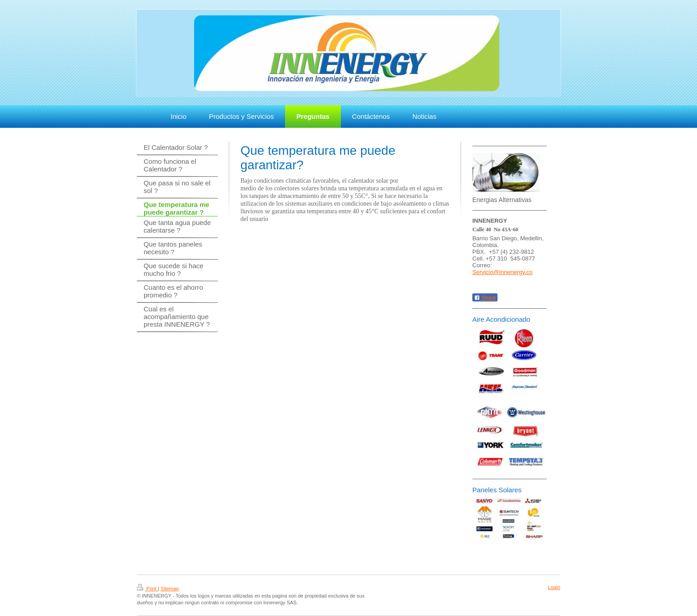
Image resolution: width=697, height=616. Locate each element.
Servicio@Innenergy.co (502, 272)
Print (147, 589)
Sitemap (170, 589)
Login (554, 587)
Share (485, 298)
